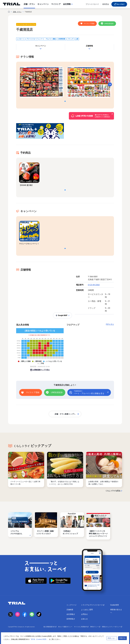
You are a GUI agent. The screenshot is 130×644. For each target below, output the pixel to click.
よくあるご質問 (87, 610)
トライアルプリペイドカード (93, 605)
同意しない (112, 638)
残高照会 (106, 4)
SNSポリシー (95, 627)
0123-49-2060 (94, 285)
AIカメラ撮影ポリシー (65, 627)
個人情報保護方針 (50, 627)
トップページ (71, 605)
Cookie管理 (115, 605)
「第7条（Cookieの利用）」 (39, 639)
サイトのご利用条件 (81, 627)
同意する (122, 638)
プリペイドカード (92, 4)
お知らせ (84, 619)
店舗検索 (70, 610)
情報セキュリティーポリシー (112, 627)
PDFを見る (110, 324)
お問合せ (84, 614)
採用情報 (71, 619)
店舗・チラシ (17, 12)
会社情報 (71, 614)
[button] (65, 101)
